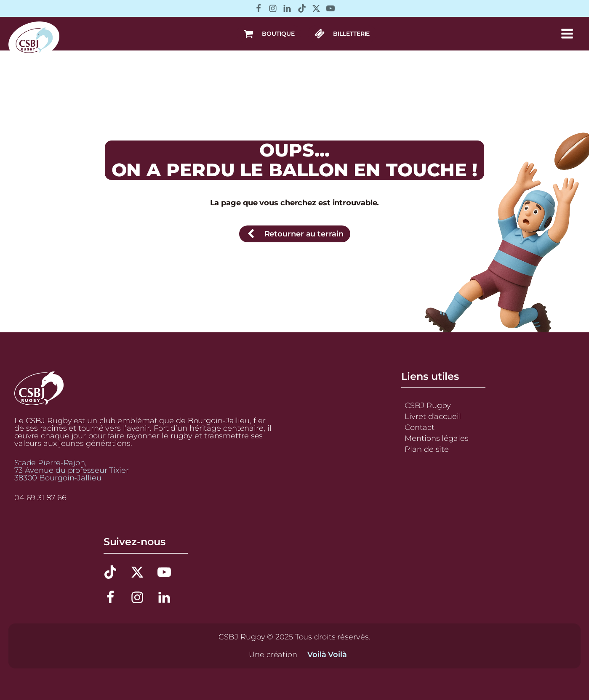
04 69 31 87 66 (40, 498)
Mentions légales (436, 438)
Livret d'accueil (433, 416)
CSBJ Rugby (428, 406)
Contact (419, 427)
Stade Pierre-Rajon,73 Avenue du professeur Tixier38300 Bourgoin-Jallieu (72, 470)
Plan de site (427, 449)
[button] (269, 34)
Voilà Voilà (327, 655)
